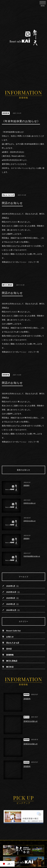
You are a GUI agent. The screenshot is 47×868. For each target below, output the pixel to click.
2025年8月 (11, 598)
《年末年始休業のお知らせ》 (21, 121)
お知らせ (10, 637)
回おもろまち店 (8, 195)
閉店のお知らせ (12, 203)
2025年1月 (11, 604)
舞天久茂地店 (7, 285)
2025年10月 (11, 592)
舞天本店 (10, 667)
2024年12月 (11, 610)
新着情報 (6, 113)
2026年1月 (11, 586)
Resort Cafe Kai (13, 631)
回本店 (9, 649)
